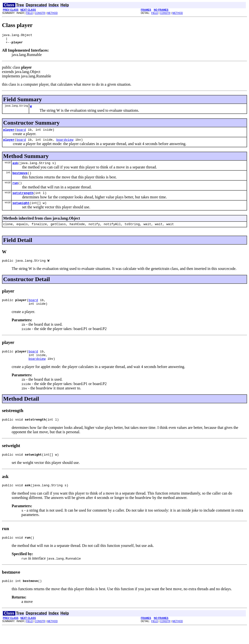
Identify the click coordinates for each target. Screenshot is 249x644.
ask (15, 168)
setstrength (23, 200)
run (15, 189)
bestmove (20, 179)
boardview (65, 144)
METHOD (52, 13)
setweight (21, 211)
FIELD (29, 13)
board (21, 133)
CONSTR (40, 13)
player (9, 133)
